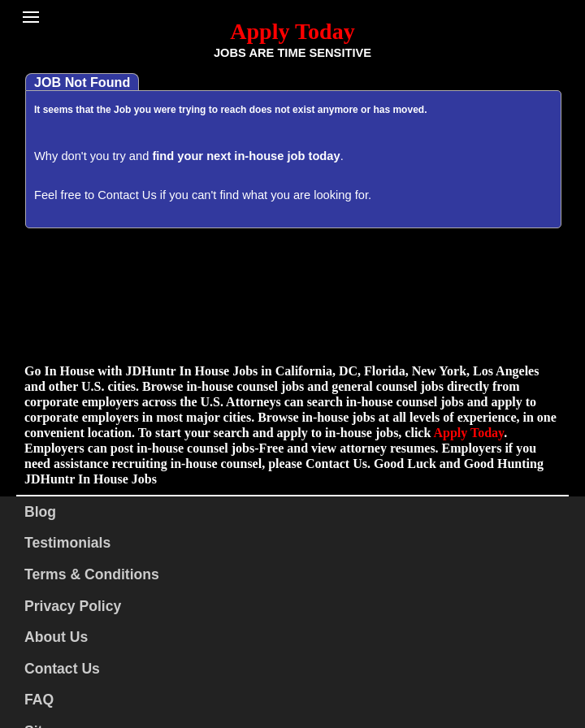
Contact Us (127, 195)
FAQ (39, 700)
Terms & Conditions (92, 574)
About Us (56, 637)
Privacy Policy (73, 606)
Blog (40, 512)
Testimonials (67, 543)
